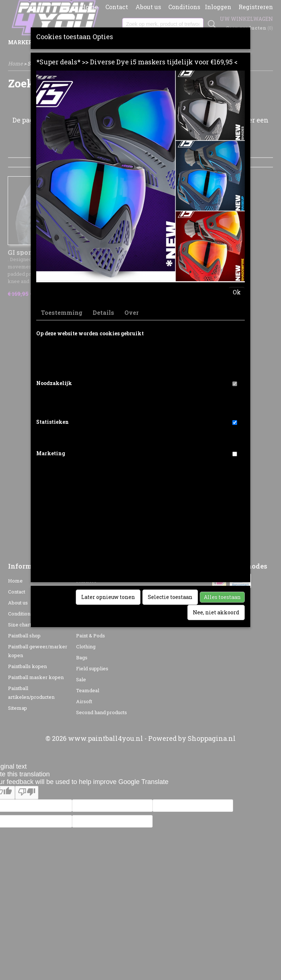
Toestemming (62, 312)
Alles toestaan (222, 597)
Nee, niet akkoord (216, 612)
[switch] (235, 384)
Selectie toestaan (170, 597)
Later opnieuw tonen (108, 597)
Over (132, 312)
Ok (237, 292)
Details (103, 312)
